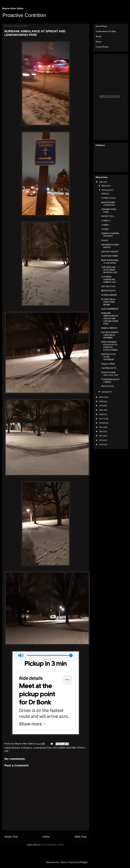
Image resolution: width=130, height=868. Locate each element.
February (106, 190)
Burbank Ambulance (22, 748)
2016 (102, 431)
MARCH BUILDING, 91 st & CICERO (110, 261)
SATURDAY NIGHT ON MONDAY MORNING (110, 335)
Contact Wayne (102, 47)
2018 (102, 423)
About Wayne (102, 26)
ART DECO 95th (108, 286)
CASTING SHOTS (109, 368)
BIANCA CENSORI (109, 328)
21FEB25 (105, 225)
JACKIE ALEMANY (109, 295)
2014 (102, 440)
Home (46, 837)
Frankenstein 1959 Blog (106, 31)
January (105, 392)
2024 (102, 397)
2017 (102, 427)
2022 (102, 406)
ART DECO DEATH (110, 251)
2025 (102, 182)
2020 (102, 414)
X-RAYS (105, 240)
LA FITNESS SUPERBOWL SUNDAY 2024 (109, 279)
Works (99, 36)
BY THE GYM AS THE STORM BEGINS (108, 302)
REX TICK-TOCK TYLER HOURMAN (108, 357)
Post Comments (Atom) (52, 845)
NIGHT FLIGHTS (108, 290)
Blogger (84, 862)
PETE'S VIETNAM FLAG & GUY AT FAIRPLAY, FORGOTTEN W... (110, 346)
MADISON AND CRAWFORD (108, 204)
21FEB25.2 (106, 220)
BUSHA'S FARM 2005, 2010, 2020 (110, 374)
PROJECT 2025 (108, 216)
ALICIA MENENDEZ (110, 309)
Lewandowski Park (42, 748)
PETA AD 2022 (108, 386)
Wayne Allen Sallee (13, 8)
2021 (102, 410)
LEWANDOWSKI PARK (109, 210)
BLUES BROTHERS (110, 256)
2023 (102, 401)
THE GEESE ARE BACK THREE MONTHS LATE (109, 270)
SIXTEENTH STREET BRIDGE (110, 246)
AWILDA (105, 194)
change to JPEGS (108, 364)
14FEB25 (105, 229)
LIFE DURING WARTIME (64, 748)
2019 (102, 418)
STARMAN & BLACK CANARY (110, 380)
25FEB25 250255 (109, 198)
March (105, 186)
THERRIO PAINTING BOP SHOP (110, 235)
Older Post (81, 837)
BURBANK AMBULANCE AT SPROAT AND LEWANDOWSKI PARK (110, 318)
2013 (102, 444)
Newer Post (11, 837)
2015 (102, 436)
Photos (99, 42)
